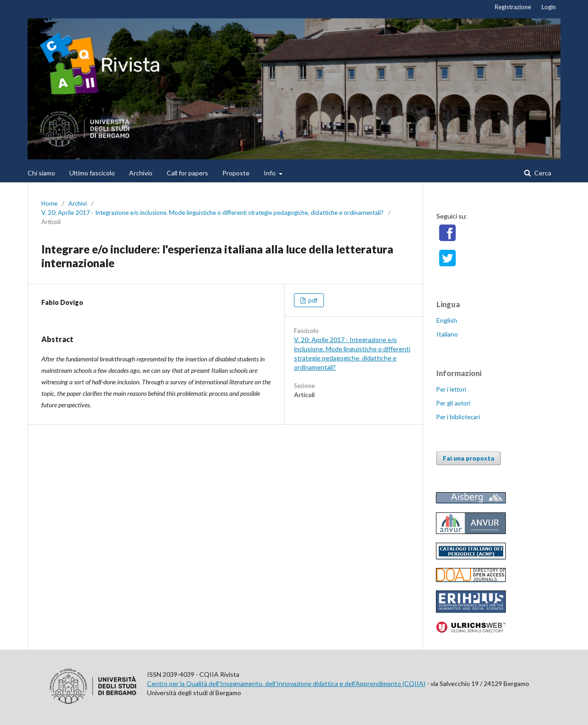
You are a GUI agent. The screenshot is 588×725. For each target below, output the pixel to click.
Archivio (141, 173)
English (447, 320)
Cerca (542, 173)
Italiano (447, 334)
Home (49, 203)
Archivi (78, 203)
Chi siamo (41, 173)
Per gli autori (453, 403)
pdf (312, 300)
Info (270, 173)
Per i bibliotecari (458, 417)
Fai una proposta (469, 458)
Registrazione (513, 7)
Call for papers (187, 173)
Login (549, 7)
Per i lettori (451, 389)
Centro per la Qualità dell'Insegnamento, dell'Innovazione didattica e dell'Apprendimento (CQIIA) (286, 683)
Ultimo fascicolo (92, 173)
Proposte (236, 173)
